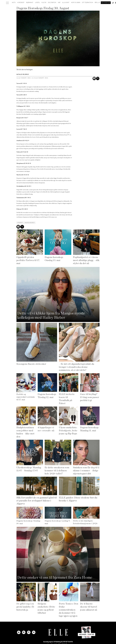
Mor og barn (76, 3)
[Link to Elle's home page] (58, 632)
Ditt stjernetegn (87, 3)
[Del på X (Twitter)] (98, 78)
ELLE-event (66, 3)
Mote (14, 3)
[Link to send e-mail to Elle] (34, 632)
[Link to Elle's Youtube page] (29, 632)
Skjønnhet (30, 3)
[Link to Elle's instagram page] (19, 632)
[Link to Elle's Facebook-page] (24, 632)
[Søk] (113, 3)
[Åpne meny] (7, 2)
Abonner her (106, 3)
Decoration (52, 3)
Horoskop (21, 3)
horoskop (20, 223)
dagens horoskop (30, 223)
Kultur (44, 3)
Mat (59, 3)
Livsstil (38, 3)
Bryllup (97, 3)
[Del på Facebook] (94, 78)
